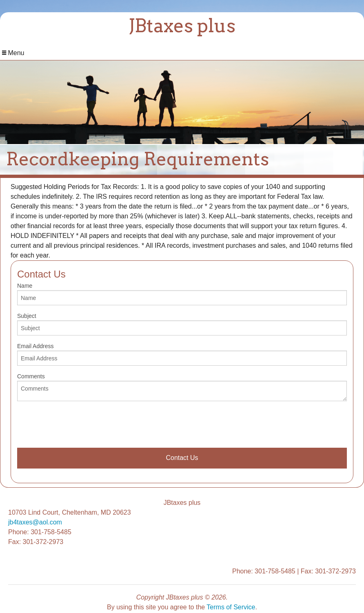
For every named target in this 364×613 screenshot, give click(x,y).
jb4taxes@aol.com (35, 522)
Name (182, 294)
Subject (182, 324)
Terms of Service (231, 607)
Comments (182, 387)
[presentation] (79, 424)
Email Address (182, 354)
